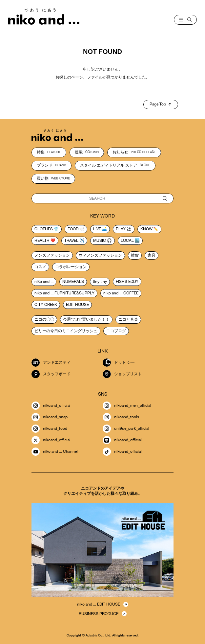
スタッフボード (51, 374)
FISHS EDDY (127, 282)
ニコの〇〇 (44, 319)
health (42, 241)
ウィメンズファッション (100, 255)
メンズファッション (52, 255)
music (100, 241)
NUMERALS (73, 282)
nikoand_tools (121, 417)
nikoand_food (49, 429)
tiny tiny (100, 282)
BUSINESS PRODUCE (99, 614)
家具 (152, 255)
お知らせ (134, 152)
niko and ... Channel (55, 452)
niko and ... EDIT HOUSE (99, 604)
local (127, 241)
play (121, 229)
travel (71, 241)
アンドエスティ (51, 363)
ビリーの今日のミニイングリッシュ (66, 331)
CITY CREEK (46, 305)
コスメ (40, 267)
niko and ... (44, 282)
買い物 (53, 178)
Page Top (160, 104)
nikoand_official (51, 406)
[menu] (185, 20)
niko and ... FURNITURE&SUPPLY (64, 293)
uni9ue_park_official (126, 429)
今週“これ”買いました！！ (86, 319)
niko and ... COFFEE (121, 293)
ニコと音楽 (128, 319)
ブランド (51, 165)
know (146, 229)
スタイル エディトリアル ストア (115, 165)
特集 (49, 152)
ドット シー (119, 363)
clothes (44, 229)
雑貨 (135, 255)
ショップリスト (122, 374)
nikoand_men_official (127, 406)
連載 (87, 152)
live (97, 229)
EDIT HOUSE (77, 305)
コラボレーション (71, 267)
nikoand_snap (50, 417)
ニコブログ (116, 331)
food (73, 229)
